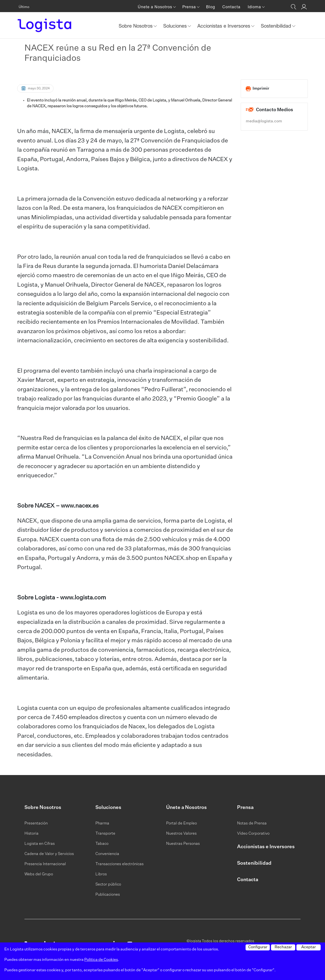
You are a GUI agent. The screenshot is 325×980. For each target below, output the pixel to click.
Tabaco (102, 844)
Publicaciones (108, 895)
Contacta (231, 7)
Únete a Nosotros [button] (156, 7)
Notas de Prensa (252, 823)
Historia (31, 834)
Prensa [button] (190, 7)
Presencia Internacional (45, 864)
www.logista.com (83, 598)
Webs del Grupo (39, 874)
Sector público (108, 885)
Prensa (245, 808)
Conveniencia (107, 854)
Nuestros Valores (181, 834)
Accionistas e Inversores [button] (224, 26)
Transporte (105, 834)
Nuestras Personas (183, 844)
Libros (101, 874)
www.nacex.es (80, 506)
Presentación (36, 823)
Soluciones (108, 808)
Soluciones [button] (176, 26)
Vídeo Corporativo (253, 834)
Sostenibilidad (254, 863)
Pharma (102, 823)
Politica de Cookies (101, 960)
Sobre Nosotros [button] (136, 26)
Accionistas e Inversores (266, 847)
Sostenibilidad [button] (277, 26)
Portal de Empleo (182, 823)
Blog (211, 7)
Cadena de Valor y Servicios (49, 854)
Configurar (258, 947)
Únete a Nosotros (186, 808)
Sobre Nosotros (43, 808)
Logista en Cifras (40, 844)
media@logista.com (264, 121)
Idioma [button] (255, 7)
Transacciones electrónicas (120, 864)
